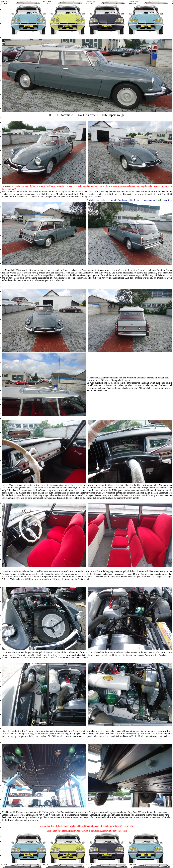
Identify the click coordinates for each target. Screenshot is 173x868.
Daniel (134, 736)
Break (159, 200)
